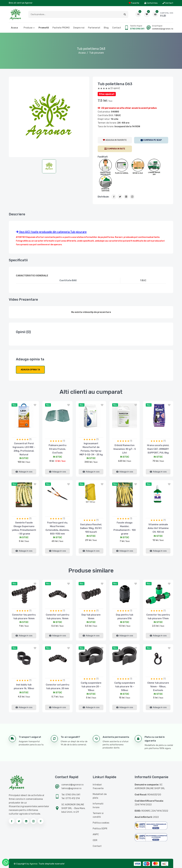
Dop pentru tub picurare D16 (125, 617)
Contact (168, 3)
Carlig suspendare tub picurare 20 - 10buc (91, 687)
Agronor (34, 864)
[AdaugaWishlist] (115, 140)
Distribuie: (103, 197)
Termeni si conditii (98, 815)
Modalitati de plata (100, 796)
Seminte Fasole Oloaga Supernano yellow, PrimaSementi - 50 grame (24, 528)
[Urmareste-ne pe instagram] (33, 821)
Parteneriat (94, 28)
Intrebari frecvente (98, 786)
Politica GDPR (100, 829)
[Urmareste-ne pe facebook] (12, 821)
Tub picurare (96, 53)
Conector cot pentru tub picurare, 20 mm (58, 687)
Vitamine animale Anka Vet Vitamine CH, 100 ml (158, 528)
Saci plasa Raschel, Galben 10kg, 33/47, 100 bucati (91, 528)
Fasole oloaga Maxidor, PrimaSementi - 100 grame (125, 528)
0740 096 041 (137, 29)
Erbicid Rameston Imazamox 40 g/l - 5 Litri (125, 449)
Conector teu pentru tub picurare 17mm (158, 617)
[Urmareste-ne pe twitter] (19, 821)
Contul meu (151, 3)
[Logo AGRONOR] (15, 14)
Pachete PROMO (61, 28)
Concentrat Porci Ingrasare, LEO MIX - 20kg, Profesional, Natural (24, 449)
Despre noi (79, 28)
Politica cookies (101, 823)
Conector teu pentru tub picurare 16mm (24, 617)
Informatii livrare (98, 806)
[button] (125, 14)
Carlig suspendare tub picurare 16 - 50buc (125, 687)
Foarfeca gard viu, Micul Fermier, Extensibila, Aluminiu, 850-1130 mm (58, 528)
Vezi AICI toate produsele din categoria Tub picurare (51, 232)
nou (14, 405)
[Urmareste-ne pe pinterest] (41, 821)
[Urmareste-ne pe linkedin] (26, 821)
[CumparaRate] (115, 149)
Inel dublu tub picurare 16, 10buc (24, 687)
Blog (106, 28)
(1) (30, 439)
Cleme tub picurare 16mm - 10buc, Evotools (158, 687)
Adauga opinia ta (30, 370)
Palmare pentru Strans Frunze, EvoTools (58, 449)
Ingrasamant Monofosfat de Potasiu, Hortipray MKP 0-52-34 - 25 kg (91, 449)
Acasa (14, 28)
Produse (28, 28)
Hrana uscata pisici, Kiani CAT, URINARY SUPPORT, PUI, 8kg (158, 449)
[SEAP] (151, 140)
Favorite (134, 3)
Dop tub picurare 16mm (91, 617)
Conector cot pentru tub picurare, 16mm (58, 617)
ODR (95, 840)
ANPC (96, 834)
